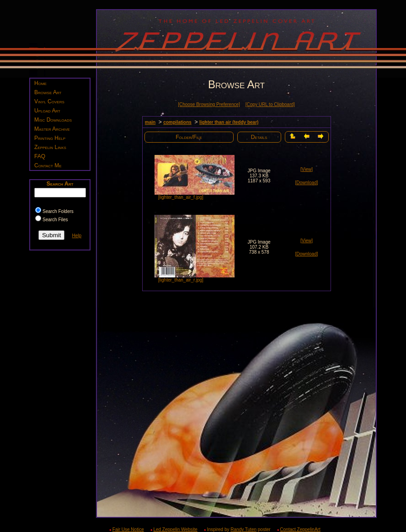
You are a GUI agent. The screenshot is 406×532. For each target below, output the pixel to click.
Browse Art (48, 92)
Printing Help (50, 138)
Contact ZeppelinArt (300, 529)
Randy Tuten (243, 529)
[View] (307, 169)
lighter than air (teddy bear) (229, 122)
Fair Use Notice (128, 529)
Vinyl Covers (49, 101)
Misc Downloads (53, 120)
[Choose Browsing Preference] (209, 104)
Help (77, 236)
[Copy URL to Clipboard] (270, 104)
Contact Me (48, 165)
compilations (177, 122)
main (150, 122)
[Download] (306, 183)
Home (40, 83)
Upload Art (47, 111)
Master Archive (52, 129)
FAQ (40, 156)
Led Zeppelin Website (175, 529)
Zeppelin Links (50, 147)
